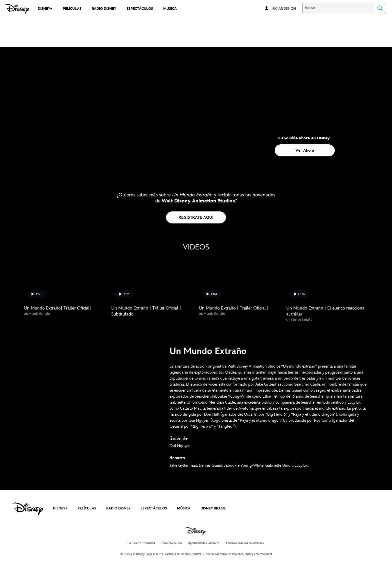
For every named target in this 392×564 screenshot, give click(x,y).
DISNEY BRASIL (213, 508)
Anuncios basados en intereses (245, 543)
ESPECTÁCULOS (154, 508)
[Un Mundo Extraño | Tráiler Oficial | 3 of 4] (239, 279)
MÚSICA (184, 508)
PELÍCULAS (87, 508)
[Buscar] (338, 8)
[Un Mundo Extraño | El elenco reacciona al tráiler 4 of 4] (327, 279)
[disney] (28, 509)
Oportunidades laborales (204, 543)
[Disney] (17, 9)
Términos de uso (171, 543)
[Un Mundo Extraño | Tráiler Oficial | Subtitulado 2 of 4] (152, 279)
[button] (286, 8)
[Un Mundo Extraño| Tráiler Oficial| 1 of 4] (64, 279)
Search (380, 8)
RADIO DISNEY (118, 508)
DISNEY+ (60, 508)
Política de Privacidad (141, 543)
